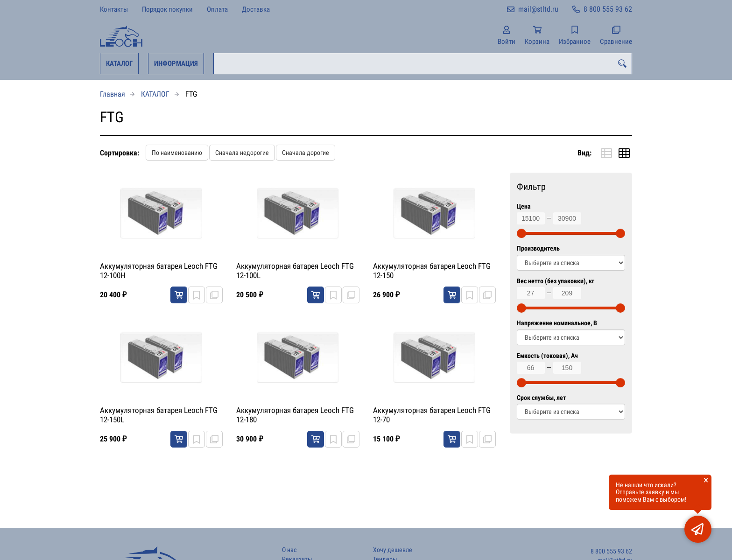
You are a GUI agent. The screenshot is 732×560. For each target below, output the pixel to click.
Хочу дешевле (393, 550)
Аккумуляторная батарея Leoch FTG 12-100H (159, 271)
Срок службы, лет (541, 398)
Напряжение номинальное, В (557, 323)
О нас (289, 550)
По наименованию (177, 153)
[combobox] (423, 63)
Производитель (538, 248)
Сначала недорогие (242, 153)
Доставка (256, 9)
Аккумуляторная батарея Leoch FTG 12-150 (432, 271)
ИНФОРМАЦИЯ (176, 63)
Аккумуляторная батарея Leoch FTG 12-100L (295, 271)
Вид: (584, 153)
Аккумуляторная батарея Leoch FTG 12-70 (432, 415)
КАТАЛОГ (119, 63)
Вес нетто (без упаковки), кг (556, 281)
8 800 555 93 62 (608, 9)
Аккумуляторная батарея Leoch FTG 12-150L (159, 415)
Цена (524, 206)
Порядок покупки (167, 9)
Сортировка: (120, 153)
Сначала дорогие (306, 153)
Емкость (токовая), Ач (547, 356)
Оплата (217, 9)
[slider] (521, 233)
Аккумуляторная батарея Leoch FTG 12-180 (295, 415)
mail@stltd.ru (538, 9)
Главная (113, 94)
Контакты (114, 9)
